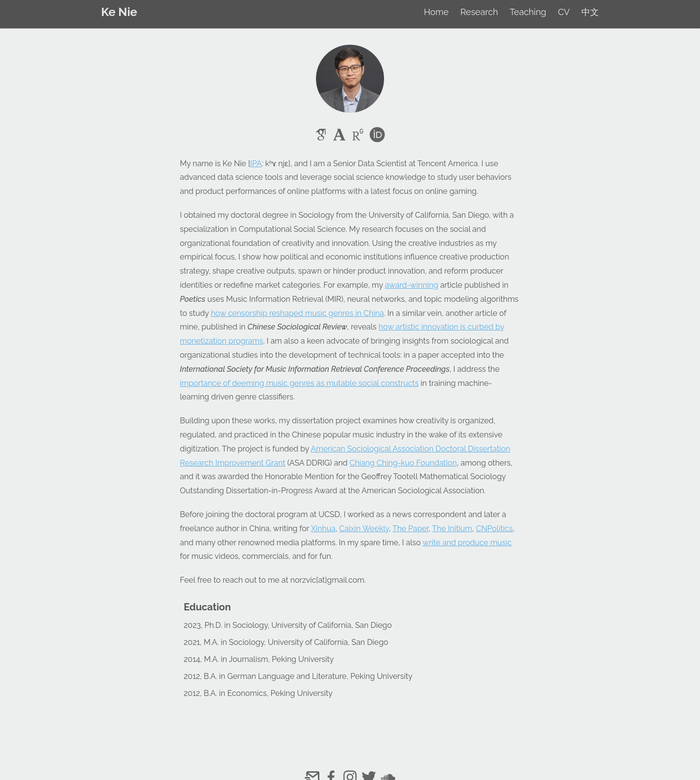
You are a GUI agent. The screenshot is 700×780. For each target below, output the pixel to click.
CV (564, 12)
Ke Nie (119, 12)
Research (479, 12)
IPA (256, 164)
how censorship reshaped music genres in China (297, 313)
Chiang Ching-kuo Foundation (403, 463)
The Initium (452, 529)
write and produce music (467, 543)
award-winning (412, 285)
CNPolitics (494, 529)
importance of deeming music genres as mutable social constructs (299, 383)
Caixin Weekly (364, 529)
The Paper (410, 529)
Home (436, 12)
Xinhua (323, 529)
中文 (590, 12)
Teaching (528, 12)
